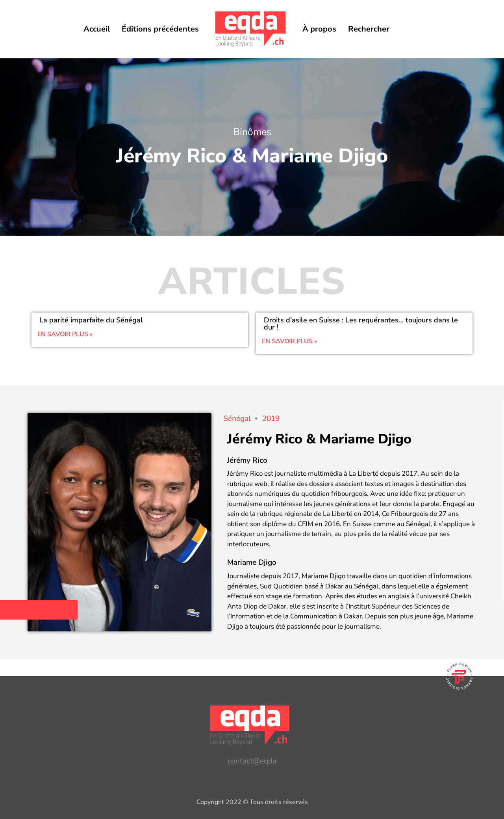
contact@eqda (252, 761)
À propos (319, 29)
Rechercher (369, 29)
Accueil (97, 29)
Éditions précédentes (160, 29)
